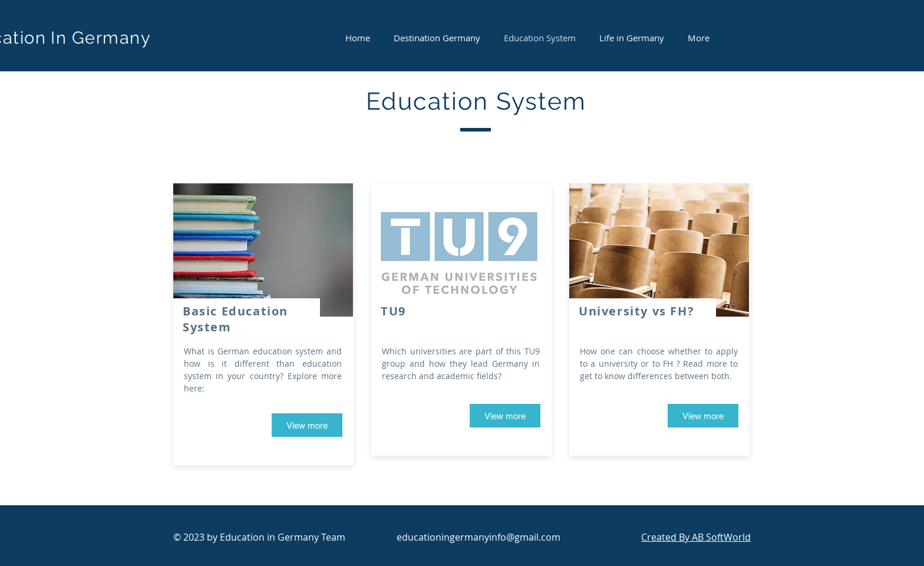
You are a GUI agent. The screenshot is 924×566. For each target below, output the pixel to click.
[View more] (307, 425)
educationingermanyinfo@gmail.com (478, 537)
